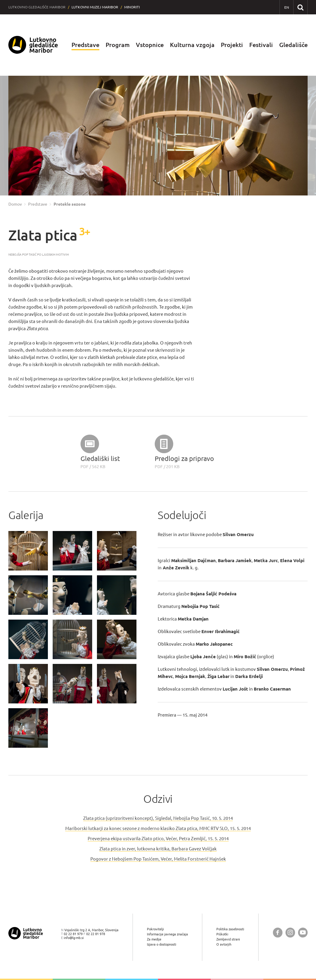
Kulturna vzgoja (192, 45)
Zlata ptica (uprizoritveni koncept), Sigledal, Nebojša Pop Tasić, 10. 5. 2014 (158, 818)
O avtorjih (224, 945)
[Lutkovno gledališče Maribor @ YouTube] (303, 933)
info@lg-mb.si (74, 938)
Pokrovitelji (155, 929)
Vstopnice (150, 45)
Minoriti (132, 7)
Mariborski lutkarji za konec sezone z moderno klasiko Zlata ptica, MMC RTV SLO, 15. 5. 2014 (158, 828)
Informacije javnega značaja (167, 934)
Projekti (232, 45)
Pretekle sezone (70, 204)
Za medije (154, 939)
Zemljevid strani (228, 939)
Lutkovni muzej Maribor (95, 7)
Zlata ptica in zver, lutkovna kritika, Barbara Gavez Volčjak (158, 849)
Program (118, 45)
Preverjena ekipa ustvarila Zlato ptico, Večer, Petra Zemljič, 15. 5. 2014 (158, 839)
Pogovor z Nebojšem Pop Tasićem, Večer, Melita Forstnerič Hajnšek (158, 859)
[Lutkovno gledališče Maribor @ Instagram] (290, 933)
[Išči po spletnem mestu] (300, 7)
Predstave (85, 45)
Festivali (261, 45)
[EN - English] (287, 7)
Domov (15, 204)
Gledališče (293, 45)
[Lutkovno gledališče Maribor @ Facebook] (278, 933)
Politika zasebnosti (230, 929)
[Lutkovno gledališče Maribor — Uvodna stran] (33, 45)
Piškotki (222, 934)
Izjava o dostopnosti (162, 945)
